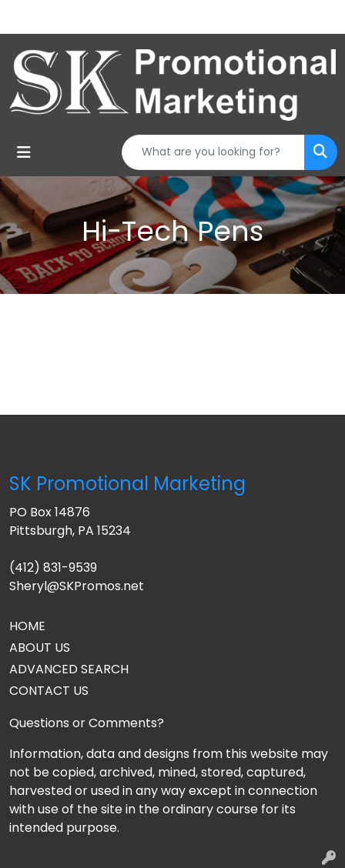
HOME (27, 626)
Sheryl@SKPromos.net (77, 586)
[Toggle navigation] (24, 152)
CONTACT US (49, 691)
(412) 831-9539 (53, 568)
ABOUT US (40, 648)
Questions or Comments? (87, 723)
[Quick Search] (213, 152)
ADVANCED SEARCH (69, 669)
